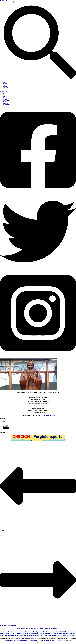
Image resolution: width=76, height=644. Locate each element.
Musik (42, 634)
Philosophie (3, 636)
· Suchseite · (64, 636)
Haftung (58, 640)
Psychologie (11, 636)
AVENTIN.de (3, 1)
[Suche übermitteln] (14, 2)
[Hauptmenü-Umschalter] (2, 93)
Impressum (6, 85)
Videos (41, 636)
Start (4, 81)
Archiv (5, 82)
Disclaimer (52, 640)
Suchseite (5, 88)
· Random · (72, 636)
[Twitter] (38, 269)
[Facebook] (38, 193)
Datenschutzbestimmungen (21, 640)
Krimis (2, 634)
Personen (73, 634)
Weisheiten (47, 636)
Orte (61, 634)
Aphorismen (28, 632)
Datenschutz (10, 640)
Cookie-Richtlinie (44, 640)
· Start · (2, 632)
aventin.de (23, 639)
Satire (26, 636)
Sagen (22, 636)
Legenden (18, 634)
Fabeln (53, 632)
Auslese (5, 84)
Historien (73, 632)
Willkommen (6, 89)
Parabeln (66, 634)
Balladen (43, 632)
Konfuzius (45, 415)
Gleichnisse (66, 632)
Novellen (55, 634)
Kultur (7, 634)
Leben (40, 415)
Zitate (58, 636)
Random (5, 86)
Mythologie (48, 634)
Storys (37, 636)
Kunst (13, 634)
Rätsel (17, 636)
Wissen (54, 636)
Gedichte (59, 632)
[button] (38, 78)
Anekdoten (21, 632)
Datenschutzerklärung (34, 640)
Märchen (25, 634)
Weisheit (52, 415)
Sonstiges (31, 636)
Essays (48, 632)
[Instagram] (38, 356)
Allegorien (13, 632)
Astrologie (36, 632)
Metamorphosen (34, 634)
